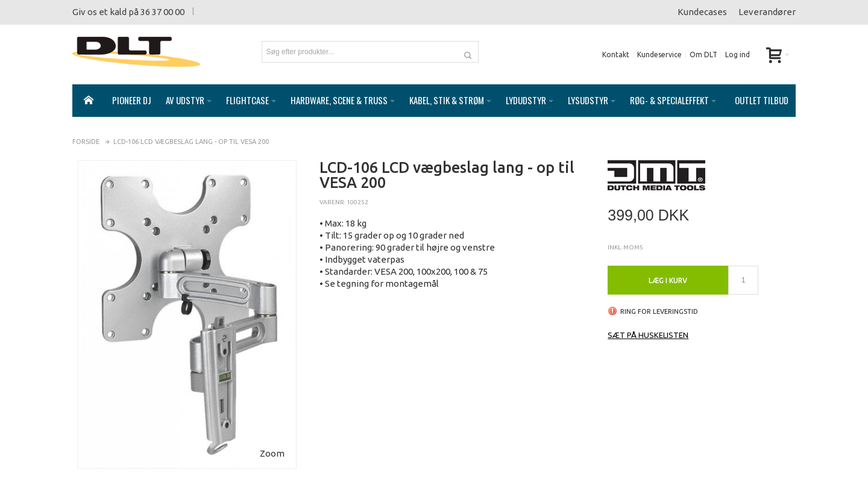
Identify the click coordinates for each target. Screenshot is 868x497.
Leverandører (767, 12)
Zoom (272, 441)
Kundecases (702, 12)
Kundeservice (659, 55)
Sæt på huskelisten (648, 323)
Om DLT (703, 55)
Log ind (737, 55)
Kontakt (616, 55)
